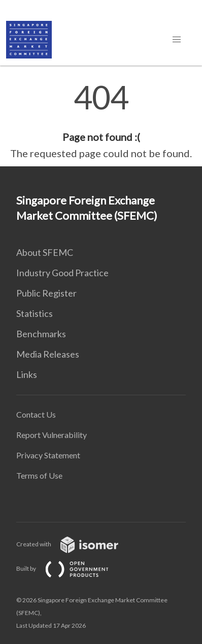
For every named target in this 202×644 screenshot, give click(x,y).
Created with (75, 544)
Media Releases (48, 354)
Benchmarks (41, 334)
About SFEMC (45, 252)
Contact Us (36, 414)
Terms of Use (39, 475)
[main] (101, 121)
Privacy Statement (48, 455)
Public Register (46, 293)
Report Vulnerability (52, 435)
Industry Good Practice (62, 273)
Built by (71, 568)
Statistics (35, 313)
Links (27, 374)
